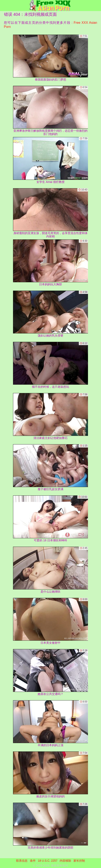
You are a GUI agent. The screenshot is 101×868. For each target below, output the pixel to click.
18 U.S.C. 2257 (48, 861)
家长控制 (79, 861)
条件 (33, 861)
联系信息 (22, 861)
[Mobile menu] (4, 6)
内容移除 (65, 861)
